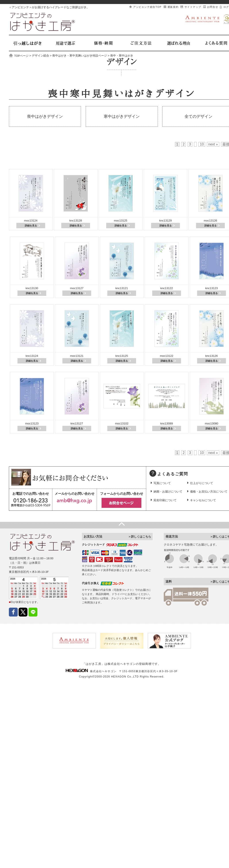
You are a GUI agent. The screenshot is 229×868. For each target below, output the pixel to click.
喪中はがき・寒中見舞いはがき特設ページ (80, 56)
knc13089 (167, 423)
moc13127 (77, 288)
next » (213, 144)
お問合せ (213, 7)
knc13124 (32, 356)
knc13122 (167, 288)
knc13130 (32, 288)
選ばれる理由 (178, 43)
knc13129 (165, 221)
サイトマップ (193, 7)
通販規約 (173, 7)
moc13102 (122, 423)
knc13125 (122, 356)
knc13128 (76, 221)
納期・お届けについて (168, 492)
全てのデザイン (198, 116)
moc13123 (32, 423)
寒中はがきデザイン (122, 116)
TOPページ (19, 56)
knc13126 (212, 356)
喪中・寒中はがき (122, 56)
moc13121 (77, 356)
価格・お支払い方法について (209, 492)
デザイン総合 (40, 56)
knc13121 (122, 288)
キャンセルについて (203, 500)
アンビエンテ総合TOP (147, 7)
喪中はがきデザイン (45, 116)
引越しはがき (28, 43)
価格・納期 (103, 43)
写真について (162, 483)
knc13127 (77, 423)
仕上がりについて (202, 483)
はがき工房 (43, 22)
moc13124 (31, 221)
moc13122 (167, 356)
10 (202, 144)
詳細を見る (31, 226)
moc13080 (212, 423)
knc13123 (212, 288)
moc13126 (211, 221)
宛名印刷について (165, 500)
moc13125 (121, 221)
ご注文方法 (140, 43)
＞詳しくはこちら (140, 537)
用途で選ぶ (65, 43)
